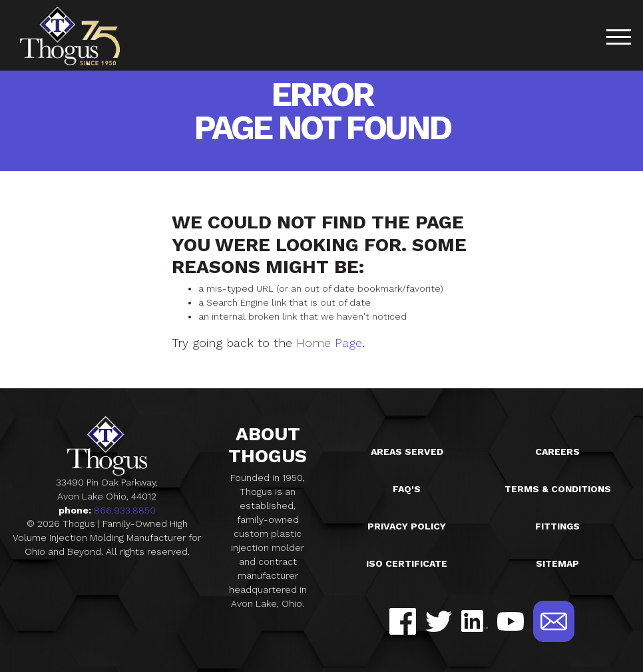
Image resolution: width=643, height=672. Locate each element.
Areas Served (407, 452)
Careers (557, 452)
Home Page (329, 343)
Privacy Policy (407, 526)
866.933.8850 (125, 510)
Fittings (557, 526)
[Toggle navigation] (618, 39)
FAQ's (407, 489)
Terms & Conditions (558, 489)
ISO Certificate (407, 563)
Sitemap (557, 563)
